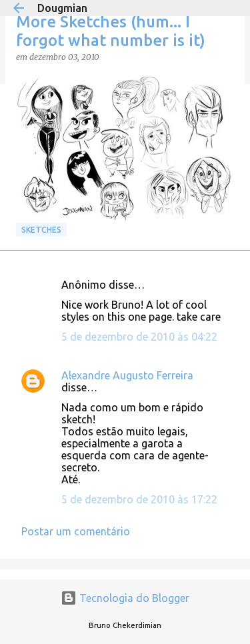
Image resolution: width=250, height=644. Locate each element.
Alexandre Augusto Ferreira (127, 375)
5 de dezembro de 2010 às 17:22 (139, 499)
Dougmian (62, 8)
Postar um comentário (76, 531)
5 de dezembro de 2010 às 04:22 (139, 337)
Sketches (41, 230)
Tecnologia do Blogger (125, 598)
